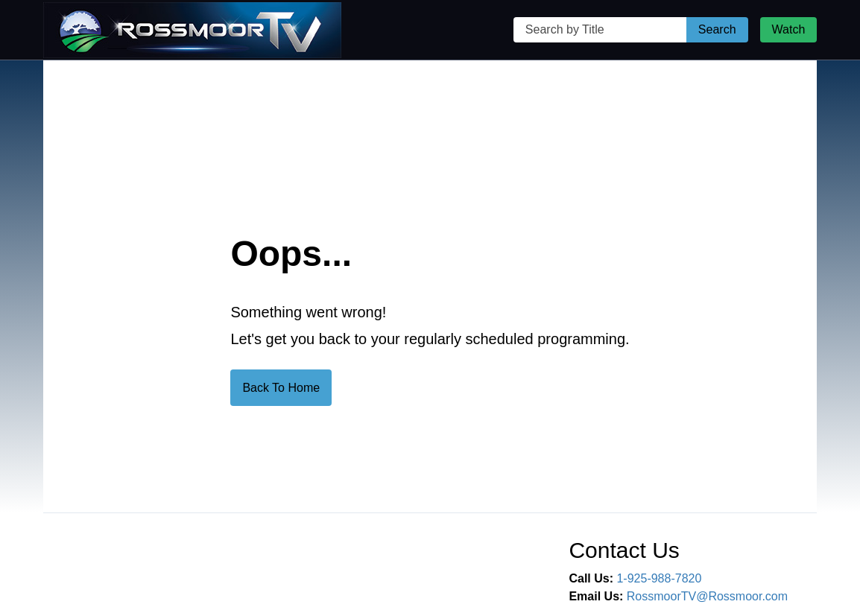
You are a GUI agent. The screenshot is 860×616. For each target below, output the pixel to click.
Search (717, 29)
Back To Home (281, 388)
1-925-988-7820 (659, 578)
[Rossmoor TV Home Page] (192, 30)
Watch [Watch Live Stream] (789, 29)
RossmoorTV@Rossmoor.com (707, 596)
